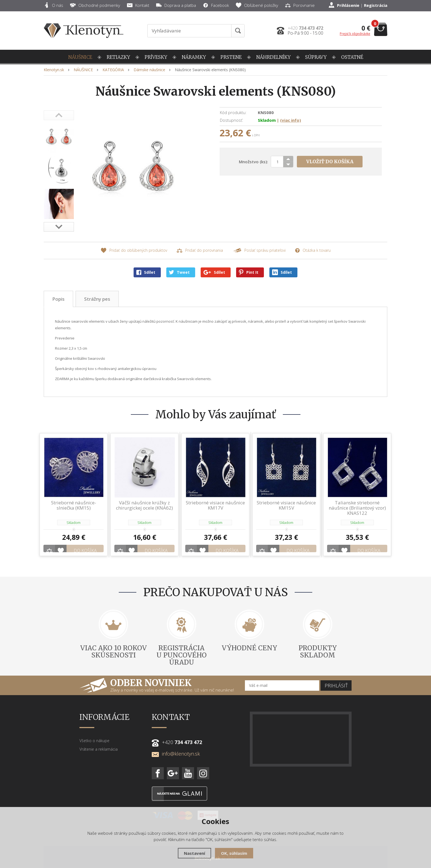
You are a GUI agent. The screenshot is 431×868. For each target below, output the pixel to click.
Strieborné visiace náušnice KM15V (286, 505)
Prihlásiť (336, 678)
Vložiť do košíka (330, 162)
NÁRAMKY (194, 57)
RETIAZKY (118, 57)
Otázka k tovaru (313, 251)
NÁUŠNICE (80, 57)
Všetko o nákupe (94, 733)
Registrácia (376, 5)
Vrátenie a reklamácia (99, 742)
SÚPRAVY (316, 57)
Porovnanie (300, 5)
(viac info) (291, 120)
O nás (53, 5)
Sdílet (146, 272)
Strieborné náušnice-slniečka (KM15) (74, 505)
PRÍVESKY (156, 57)
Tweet (179, 272)
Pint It (249, 272)
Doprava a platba (176, 5)
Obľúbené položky (257, 5)
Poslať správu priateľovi (259, 251)
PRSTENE (231, 57)
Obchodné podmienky (95, 5)
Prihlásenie (348, 5)
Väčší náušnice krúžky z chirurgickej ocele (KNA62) (144, 505)
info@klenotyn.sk (176, 746)
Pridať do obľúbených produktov (134, 251)
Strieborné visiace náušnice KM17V (215, 505)
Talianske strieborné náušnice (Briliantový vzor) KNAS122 (357, 508)
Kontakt (138, 5)
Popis (58, 299)
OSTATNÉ (352, 57)
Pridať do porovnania (200, 251)
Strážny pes (97, 299)
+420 (306, 28)
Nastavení (194, 853)
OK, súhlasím (234, 853)
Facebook (216, 5)
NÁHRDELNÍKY (273, 57)
